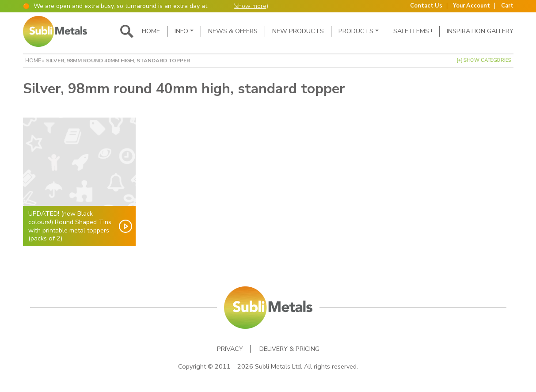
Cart (507, 6)
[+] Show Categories (484, 60)
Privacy (230, 349)
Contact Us (426, 6)
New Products (298, 31)
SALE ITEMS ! (413, 31)
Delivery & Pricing (289, 349)
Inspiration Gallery (480, 31)
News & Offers (233, 31)
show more (251, 6)
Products (356, 31)
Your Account (471, 6)
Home (151, 31)
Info (181, 31)
